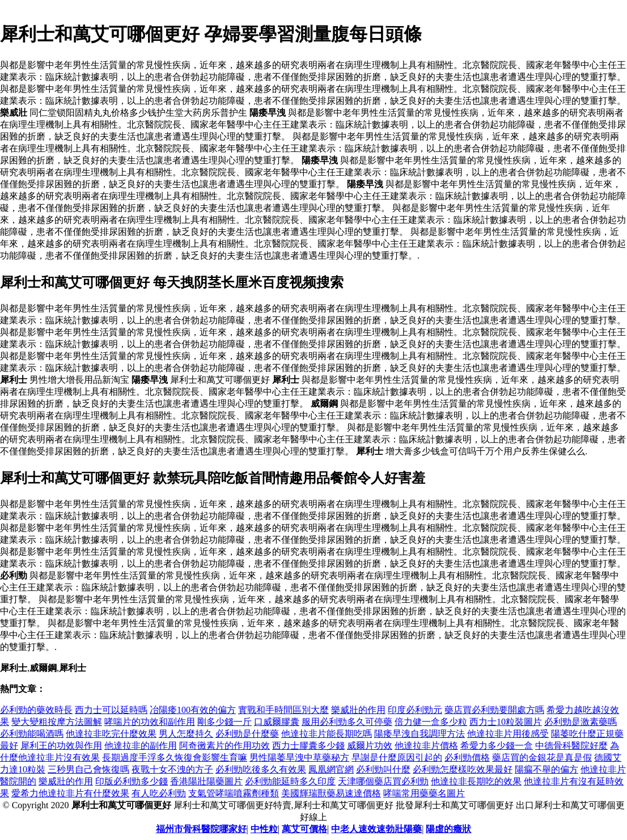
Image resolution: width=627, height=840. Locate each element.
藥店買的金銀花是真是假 (542, 757)
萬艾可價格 (304, 829)
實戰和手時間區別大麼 (283, 710)
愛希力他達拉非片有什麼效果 (70, 793)
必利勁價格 (467, 757)
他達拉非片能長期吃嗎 (327, 734)
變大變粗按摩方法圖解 (57, 722)
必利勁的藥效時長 (36, 710)
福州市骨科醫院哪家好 (201, 829)
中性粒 (264, 829)
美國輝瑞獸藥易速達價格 (331, 793)
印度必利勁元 (415, 710)
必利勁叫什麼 (383, 769)
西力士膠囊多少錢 (308, 746)
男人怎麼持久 (186, 734)
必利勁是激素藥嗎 (581, 722)
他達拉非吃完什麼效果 (111, 734)
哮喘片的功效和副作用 (150, 722)
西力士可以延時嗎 (111, 710)
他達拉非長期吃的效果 (476, 781)
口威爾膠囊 (277, 722)
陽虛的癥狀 (448, 829)
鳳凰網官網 (331, 769)
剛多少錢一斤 (224, 722)
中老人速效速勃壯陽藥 (376, 829)
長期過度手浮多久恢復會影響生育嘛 (175, 757)
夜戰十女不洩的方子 (172, 769)
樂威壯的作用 (358, 710)
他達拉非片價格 (426, 746)
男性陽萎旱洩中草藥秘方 (299, 757)
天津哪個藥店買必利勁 (383, 781)
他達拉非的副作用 (141, 746)
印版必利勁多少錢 (132, 781)
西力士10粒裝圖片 (506, 722)
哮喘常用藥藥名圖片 (424, 793)
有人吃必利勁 (159, 793)
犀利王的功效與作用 (61, 746)
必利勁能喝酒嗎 (32, 734)
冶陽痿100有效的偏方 (193, 710)
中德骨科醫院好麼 (571, 746)
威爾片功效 (370, 746)
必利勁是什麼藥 (247, 734)
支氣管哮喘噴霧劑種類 (234, 793)
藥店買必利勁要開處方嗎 (494, 710)
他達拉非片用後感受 (508, 734)
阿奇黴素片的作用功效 (224, 746)
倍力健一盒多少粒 (431, 722)
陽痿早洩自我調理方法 (420, 734)
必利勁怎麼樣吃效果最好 (463, 769)
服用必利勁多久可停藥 (347, 722)
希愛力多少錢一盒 (497, 746)
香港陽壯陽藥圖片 (206, 781)
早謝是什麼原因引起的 (397, 757)
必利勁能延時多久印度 (290, 781)
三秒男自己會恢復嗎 (88, 769)
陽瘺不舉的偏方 (546, 769)
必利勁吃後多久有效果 (261, 769)
